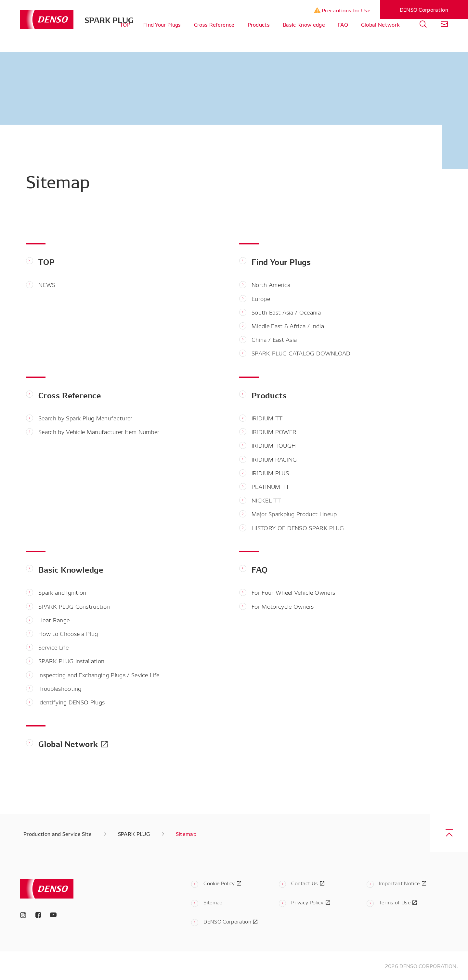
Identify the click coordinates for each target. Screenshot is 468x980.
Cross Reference (214, 39)
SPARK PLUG (109, 19)
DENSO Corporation (424, 9)
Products (259, 39)
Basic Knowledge (304, 39)
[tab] (423, 39)
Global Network (380, 39)
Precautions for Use (342, 10)
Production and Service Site (58, 834)
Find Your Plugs (162, 39)
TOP (125, 39)
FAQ (343, 39)
